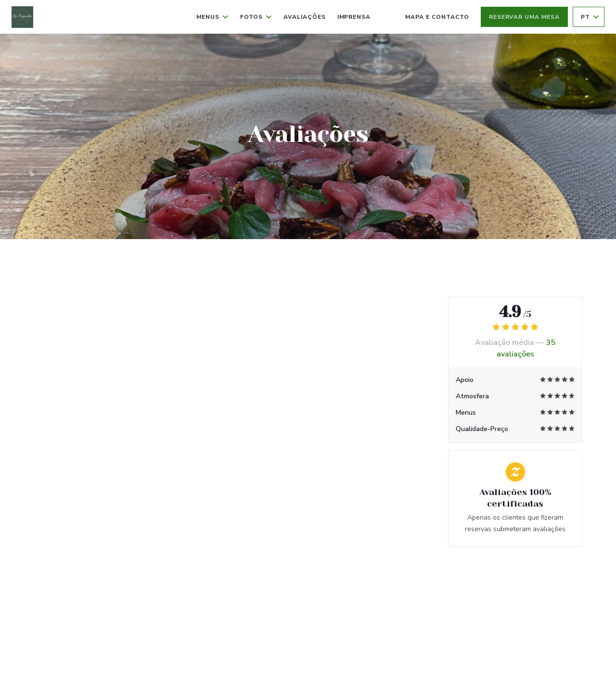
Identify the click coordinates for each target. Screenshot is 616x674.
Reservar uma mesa (524, 17)
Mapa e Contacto (437, 17)
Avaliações (305, 17)
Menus (212, 17)
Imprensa (354, 17)
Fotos (256, 17)
